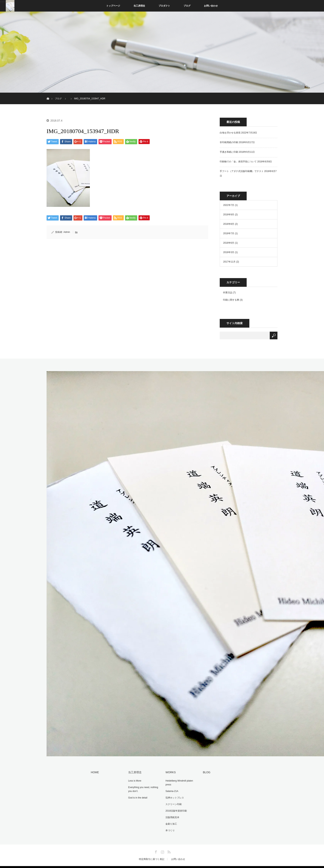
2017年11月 (229, 262)
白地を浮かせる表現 (230, 133)
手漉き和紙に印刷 (229, 152)
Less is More (134, 780)
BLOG (205, 772)
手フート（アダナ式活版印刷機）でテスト (242, 171)
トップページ (113, 6)
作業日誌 (228, 293)
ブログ (187, 6)
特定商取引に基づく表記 (152, 855)
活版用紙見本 (171, 814)
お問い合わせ (211, 6)
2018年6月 (229, 243)
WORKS (169, 772)
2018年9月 (229, 215)
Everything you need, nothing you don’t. (142, 788)
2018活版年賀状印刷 (175, 808)
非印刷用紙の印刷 (229, 142)
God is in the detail (137, 796)
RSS (169, 847)
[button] (68, 178)
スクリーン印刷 (172, 802)
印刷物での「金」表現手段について (238, 162)
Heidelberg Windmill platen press (178, 782)
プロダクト (164, 6)
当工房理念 (139, 6)
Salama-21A (171, 790)
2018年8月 (229, 224)
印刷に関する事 (231, 300)
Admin (67, 232)
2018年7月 (229, 233)
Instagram (162, 847)
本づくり (169, 827)
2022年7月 (229, 205)
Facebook (155, 847)
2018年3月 (229, 252)
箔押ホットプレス (174, 796)
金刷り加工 (170, 821)
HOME (94, 772)
